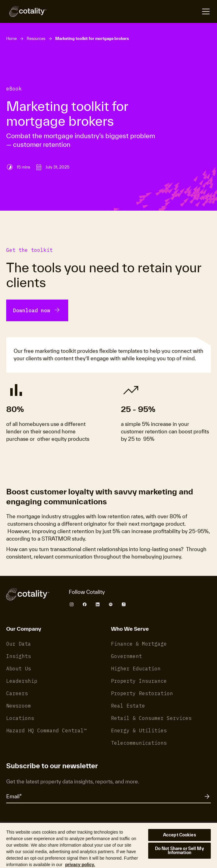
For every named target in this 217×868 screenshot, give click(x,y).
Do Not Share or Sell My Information (179, 850)
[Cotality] (26, 11)
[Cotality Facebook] (85, 604)
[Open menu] (206, 11)
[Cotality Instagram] (72, 604)
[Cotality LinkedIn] (98, 604)
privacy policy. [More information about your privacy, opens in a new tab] (80, 865)
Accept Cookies (179, 835)
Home (11, 39)
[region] (108, 845)
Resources (36, 39)
